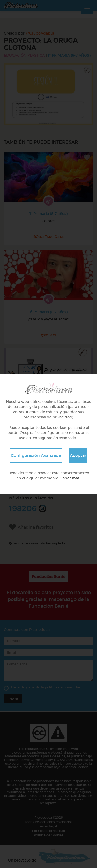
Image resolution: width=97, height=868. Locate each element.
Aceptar (78, 455)
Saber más (70, 478)
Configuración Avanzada (36, 455)
